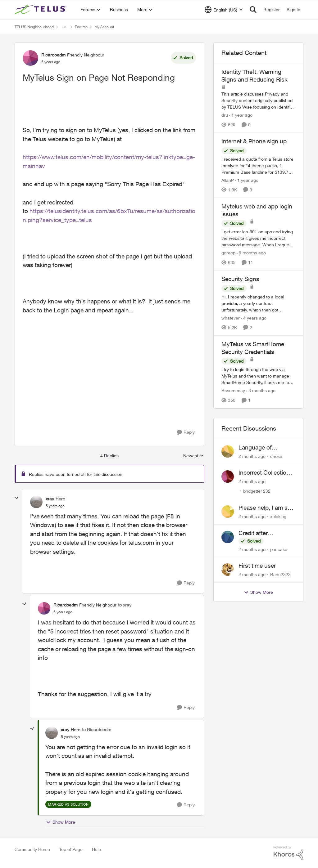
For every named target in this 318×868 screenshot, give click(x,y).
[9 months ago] (251, 253)
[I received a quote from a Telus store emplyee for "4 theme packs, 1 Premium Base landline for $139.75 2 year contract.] (258, 166)
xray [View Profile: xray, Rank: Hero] (50, 499)
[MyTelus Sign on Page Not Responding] (55, 506)
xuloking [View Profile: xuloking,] (278, 516)
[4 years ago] (254, 318)
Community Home (32, 849)
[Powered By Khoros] (288, 853)
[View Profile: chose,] (228, 451)
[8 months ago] (261, 391)
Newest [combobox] (194, 456)
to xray (125, 605)
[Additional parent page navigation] (64, 27)
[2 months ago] (252, 456)
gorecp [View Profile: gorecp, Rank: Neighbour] (228, 253)
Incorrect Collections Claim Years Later (266, 473)
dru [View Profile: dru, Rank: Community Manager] (225, 115)
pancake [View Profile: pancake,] (279, 549)
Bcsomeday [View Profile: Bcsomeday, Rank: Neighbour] (233, 391)
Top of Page (71, 849)
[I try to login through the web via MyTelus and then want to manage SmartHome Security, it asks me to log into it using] (258, 376)
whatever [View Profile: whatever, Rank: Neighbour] (231, 318)
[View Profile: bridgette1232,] (228, 477)
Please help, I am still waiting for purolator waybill (266, 508)
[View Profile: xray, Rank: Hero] (36, 502)
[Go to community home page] (41, 10)
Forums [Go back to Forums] (81, 27)
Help (96, 849)
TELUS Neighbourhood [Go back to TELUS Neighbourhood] (34, 27)
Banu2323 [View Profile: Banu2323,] (280, 574)
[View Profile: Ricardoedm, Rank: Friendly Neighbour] (30, 58)
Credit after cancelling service (262, 533)
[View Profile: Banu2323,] (228, 570)
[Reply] (186, 432)
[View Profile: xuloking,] (228, 512)
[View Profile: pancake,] (228, 537)
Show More (61, 822)
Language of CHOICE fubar (257, 448)
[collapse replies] (17, 498)
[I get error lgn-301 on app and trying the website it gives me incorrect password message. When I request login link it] (258, 238)
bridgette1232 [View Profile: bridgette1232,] (257, 491)
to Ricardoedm (97, 729)
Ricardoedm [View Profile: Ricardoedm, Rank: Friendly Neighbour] (53, 55)
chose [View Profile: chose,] (276, 456)
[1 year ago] (241, 115)
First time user (257, 566)
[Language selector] (224, 10)
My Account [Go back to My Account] (104, 27)
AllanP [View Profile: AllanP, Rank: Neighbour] (228, 180)
